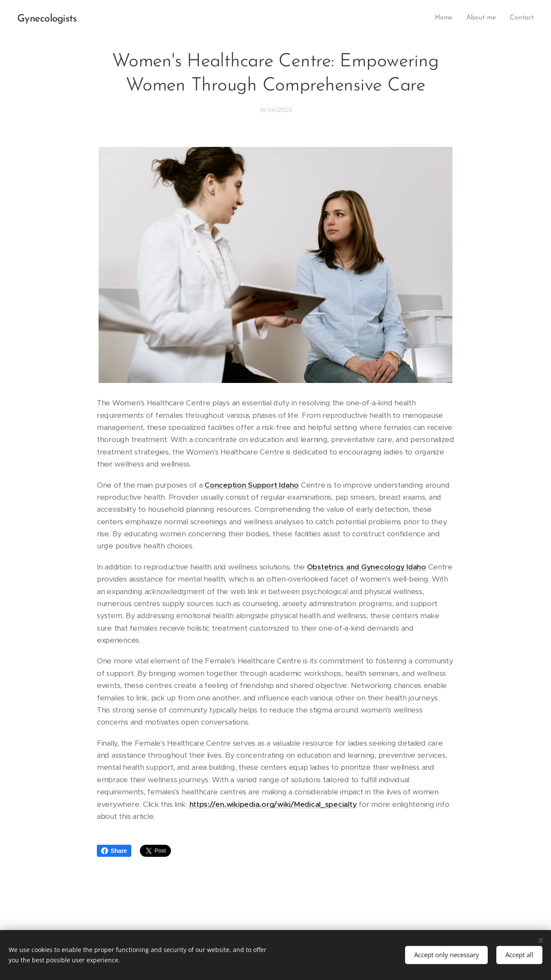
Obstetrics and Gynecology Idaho (367, 567)
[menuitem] (447, 18)
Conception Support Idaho (252, 485)
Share (114, 851)
